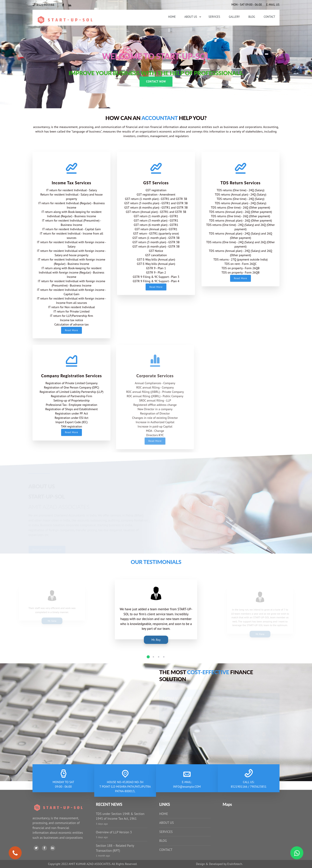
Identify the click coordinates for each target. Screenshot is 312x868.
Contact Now (156, 82)
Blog (252, 17)
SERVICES (166, 832)
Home (172, 17)
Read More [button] (72, 330)
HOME (164, 814)
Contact (269, 17)
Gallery (234, 17)
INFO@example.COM (187, 787)
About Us (191, 17)
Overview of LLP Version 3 (114, 832)
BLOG (163, 841)
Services (214, 17)
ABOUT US (167, 823)
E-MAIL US (273, 5)
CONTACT (166, 850)
